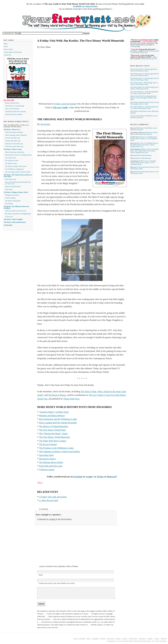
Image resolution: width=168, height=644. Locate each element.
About (6, 46)
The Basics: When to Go (12, 130)
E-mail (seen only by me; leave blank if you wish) (56, 583)
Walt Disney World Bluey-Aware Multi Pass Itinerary (144, 133)
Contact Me (7, 55)
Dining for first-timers (12, 195)
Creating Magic (135, 46)
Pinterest (111, 477)
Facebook (78, 477)
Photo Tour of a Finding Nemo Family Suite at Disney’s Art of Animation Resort (144, 139)
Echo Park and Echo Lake (51, 466)
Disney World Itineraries (144, 155)
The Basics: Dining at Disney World (16, 192)
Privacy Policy (8, 49)
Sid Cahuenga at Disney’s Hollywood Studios (59, 452)
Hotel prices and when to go (14, 144)
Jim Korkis (45, 124)
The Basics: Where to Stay (13, 149)
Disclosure (110, 639)
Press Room (133, 639)
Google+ (90, 477)
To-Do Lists (9, 217)
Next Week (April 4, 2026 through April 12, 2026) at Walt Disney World (144, 84)
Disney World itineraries (13, 187)
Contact (118, 639)
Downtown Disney (48, 459)
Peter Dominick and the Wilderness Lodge (58, 419)
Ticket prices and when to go (14, 146)
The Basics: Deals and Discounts (15, 222)
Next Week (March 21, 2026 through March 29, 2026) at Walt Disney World (144, 93)
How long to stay (11, 179)
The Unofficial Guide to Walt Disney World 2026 (145, 52)
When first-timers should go (14, 132)
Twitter (100, 477)
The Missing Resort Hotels (51, 462)
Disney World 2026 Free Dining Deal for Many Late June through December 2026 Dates (143, 98)
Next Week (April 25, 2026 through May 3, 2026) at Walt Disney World (144, 70)
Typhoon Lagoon (47, 470)
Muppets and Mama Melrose (52, 416)
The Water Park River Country (53, 441)
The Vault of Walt (88, 392)
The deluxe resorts (11, 163)
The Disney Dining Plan (13, 201)
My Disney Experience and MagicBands (18, 214)
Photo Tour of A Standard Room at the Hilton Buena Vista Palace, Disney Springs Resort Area (144, 145)
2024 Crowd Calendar (12, 109)
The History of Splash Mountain (54, 426)
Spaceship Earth (46, 455)
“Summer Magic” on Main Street (54, 412)
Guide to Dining (10, 198)
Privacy (103, 639)
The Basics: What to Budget (13, 219)
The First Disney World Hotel (52, 430)
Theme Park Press (71, 399)
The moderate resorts (12, 161)
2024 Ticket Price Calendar (14, 114)
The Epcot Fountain (48, 444)
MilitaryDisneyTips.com (149, 59)
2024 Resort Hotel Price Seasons (15, 112)
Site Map (82, 639)
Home (6, 44)
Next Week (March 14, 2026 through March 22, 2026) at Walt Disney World (144, 108)
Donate (125, 639)
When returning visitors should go (16, 135)
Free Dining (9, 204)
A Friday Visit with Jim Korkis (53, 497)
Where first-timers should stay (15, 152)
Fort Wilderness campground (14, 169)
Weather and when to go (13, 141)
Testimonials (8, 225)
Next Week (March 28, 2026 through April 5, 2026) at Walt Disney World (145, 88)
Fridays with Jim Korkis (65, 104)
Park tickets (9, 189)
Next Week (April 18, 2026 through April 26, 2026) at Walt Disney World (145, 75)
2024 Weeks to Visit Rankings (15, 106)
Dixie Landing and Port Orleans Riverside (58, 423)
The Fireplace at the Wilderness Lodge (56, 448)
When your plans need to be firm (15, 211)
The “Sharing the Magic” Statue (53, 434)
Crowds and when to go (13, 138)
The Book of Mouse (57, 395)
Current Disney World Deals (13, 52)
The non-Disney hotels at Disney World (18, 172)
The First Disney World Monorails (54, 437)
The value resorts (11, 158)
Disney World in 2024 (12, 103)
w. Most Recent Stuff (49, 500)
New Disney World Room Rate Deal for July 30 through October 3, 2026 (145, 103)
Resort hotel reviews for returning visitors (18, 155)
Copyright (96, 639)
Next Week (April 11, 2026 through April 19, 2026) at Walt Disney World (145, 79)
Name (41, 575)
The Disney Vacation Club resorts (16, 166)
